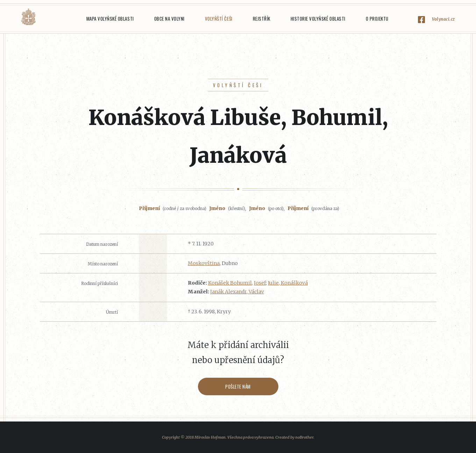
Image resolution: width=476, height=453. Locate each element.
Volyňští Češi (219, 19)
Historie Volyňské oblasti (318, 19)
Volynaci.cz (443, 19)
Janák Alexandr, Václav (237, 292)
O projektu (377, 19)
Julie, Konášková (288, 283)
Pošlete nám (238, 386)
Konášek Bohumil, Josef (237, 283)
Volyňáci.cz (28, 17)
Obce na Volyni (169, 19)
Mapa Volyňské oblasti (110, 19)
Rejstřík (262, 19)
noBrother (304, 437)
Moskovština (204, 263)
